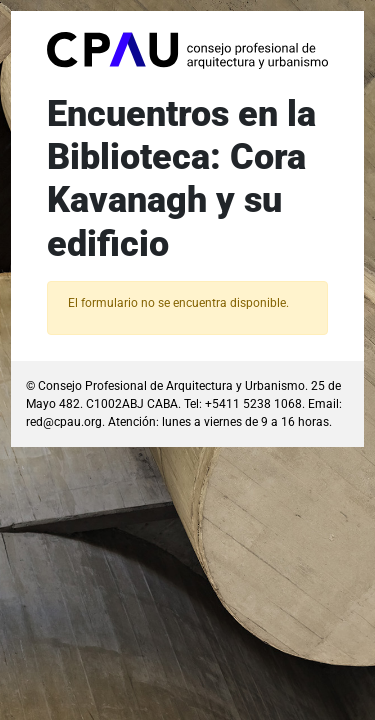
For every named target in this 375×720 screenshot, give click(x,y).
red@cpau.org (64, 422)
